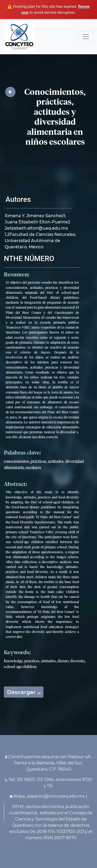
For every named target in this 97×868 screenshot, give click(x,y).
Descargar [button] (24, 692)
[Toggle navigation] (86, 37)
